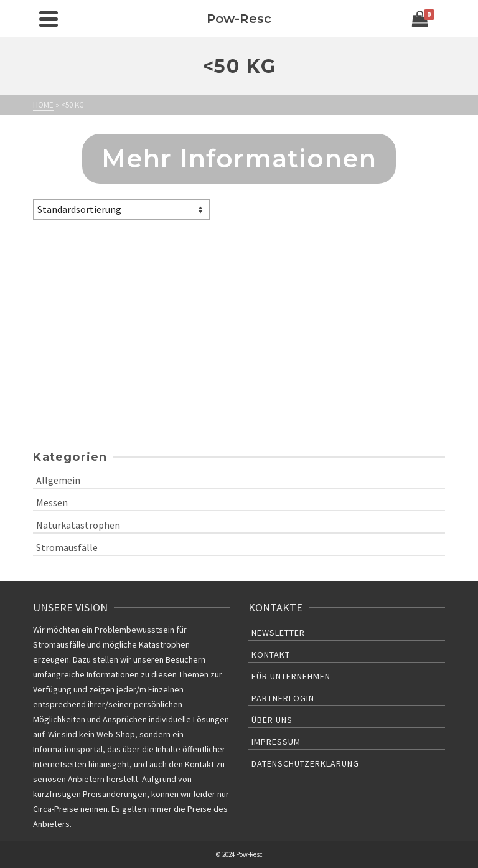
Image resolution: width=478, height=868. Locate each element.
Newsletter (278, 633)
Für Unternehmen (291, 676)
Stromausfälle (67, 547)
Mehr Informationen (239, 158)
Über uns (272, 720)
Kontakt (271, 654)
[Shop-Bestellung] (121, 210)
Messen (52, 502)
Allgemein (58, 480)
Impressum (276, 742)
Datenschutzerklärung (305, 763)
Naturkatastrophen (78, 525)
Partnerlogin (283, 698)
